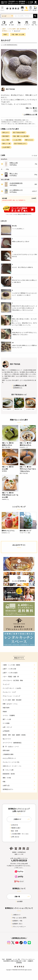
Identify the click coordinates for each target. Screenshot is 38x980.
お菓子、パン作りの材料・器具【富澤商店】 (14, 29)
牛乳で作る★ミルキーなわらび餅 (10, 496)
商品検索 (9, 959)
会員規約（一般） (17, 921)
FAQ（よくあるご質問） (19, 918)
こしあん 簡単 (17, 140)
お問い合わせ (14, 837)
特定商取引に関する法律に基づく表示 (15, 961)
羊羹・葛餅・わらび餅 (18, 34)
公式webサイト (17, 388)
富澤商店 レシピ (7, 31)
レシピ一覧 (16, 959)
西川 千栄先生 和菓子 (19, 133)
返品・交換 (14, 831)
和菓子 (5, 34)
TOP (3, 959)
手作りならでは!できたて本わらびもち (28, 470)
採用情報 (19, 963)
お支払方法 (14, 825)
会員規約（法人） (17, 924)
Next (35, 405)
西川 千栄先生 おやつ (20, 144)
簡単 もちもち (29, 140)
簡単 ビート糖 (6, 144)
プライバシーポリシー (18, 927)
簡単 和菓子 (6, 136)
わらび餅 (5, 469)
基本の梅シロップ (25, 531)
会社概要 (19, 901)
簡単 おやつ (6, 133)
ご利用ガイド (16, 915)
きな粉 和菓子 (6, 147)
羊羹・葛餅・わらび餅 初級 (21, 136)
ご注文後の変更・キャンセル (19, 834)
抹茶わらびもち (7, 445)
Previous (3, 405)
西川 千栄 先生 (10, 89)
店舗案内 (30, 961)
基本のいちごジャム (8, 531)
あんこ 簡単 (6, 140)
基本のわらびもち (25, 445)
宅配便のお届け (15, 828)
